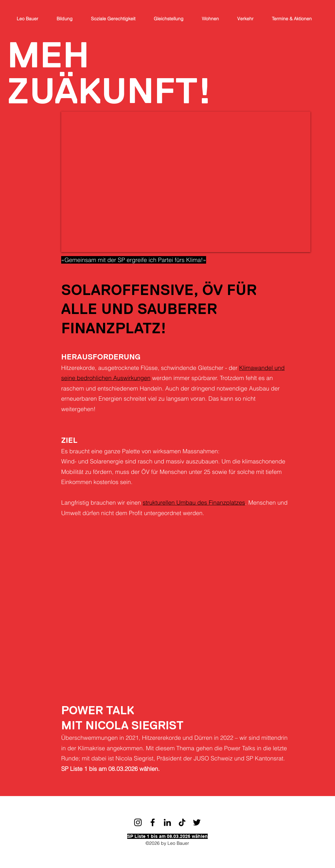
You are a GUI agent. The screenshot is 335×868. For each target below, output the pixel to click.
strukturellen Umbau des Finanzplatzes (194, 503)
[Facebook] (153, 822)
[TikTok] (182, 822)
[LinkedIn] (167, 822)
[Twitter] (197, 822)
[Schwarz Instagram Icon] (138, 822)
